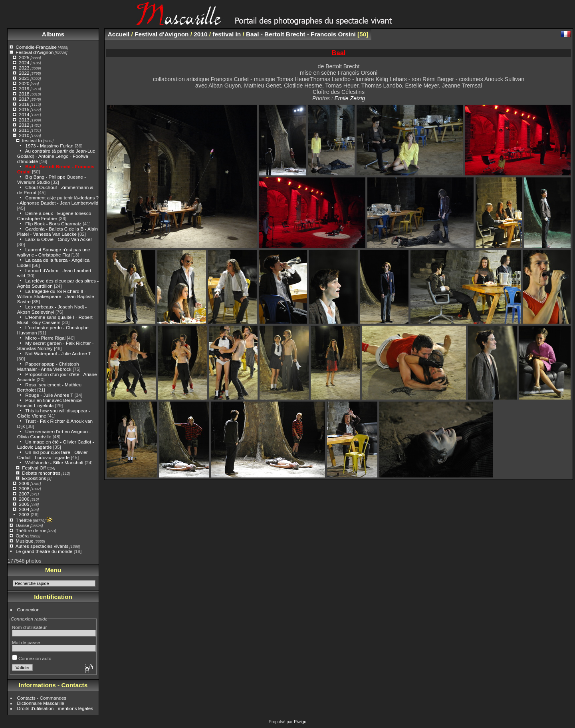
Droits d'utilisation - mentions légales (55, 708)
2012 (24, 125)
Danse (22, 525)
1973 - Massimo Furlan (49, 146)
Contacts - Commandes (42, 698)
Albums (53, 34)
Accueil (119, 34)
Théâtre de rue (31, 530)
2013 (24, 120)
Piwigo (300, 722)
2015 (24, 109)
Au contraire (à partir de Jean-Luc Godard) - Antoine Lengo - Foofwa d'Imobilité (56, 156)
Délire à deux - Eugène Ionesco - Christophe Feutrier (56, 216)
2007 (24, 494)
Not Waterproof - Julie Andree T (58, 353)
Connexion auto (32, 658)
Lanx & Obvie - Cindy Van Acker (58, 239)
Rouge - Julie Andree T (49, 395)
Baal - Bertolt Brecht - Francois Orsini (301, 34)
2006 (24, 499)
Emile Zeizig (350, 98)
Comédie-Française (36, 47)
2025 (24, 57)
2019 (24, 89)
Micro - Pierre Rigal (45, 338)
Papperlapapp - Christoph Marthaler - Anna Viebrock (48, 366)
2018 (24, 94)
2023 (24, 68)
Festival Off (34, 468)
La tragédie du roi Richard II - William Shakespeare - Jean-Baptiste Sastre (56, 296)
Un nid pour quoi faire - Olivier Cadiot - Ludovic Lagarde (53, 455)
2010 (24, 135)
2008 (24, 488)
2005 (24, 504)
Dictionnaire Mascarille (41, 703)
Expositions (34, 478)
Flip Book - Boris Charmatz (53, 224)
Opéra (22, 536)
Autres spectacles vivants (42, 546)
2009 (24, 483)
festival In (32, 140)
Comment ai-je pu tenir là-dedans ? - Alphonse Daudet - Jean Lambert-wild (58, 200)
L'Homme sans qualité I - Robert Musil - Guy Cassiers (55, 320)
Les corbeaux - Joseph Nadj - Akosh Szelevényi (52, 309)
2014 (24, 114)
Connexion (28, 610)
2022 (24, 73)
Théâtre (24, 520)
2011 (24, 130)
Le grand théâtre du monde (44, 551)
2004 (24, 509)
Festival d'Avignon (35, 52)
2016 (24, 104)
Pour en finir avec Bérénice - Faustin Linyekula (51, 403)
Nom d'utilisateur (29, 627)
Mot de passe (26, 642)
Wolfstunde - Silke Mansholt (54, 462)
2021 (24, 78)
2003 (24, 514)
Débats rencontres (41, 473)
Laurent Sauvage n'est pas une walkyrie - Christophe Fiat (54, 252)
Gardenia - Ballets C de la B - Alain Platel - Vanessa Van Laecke (57, 231)
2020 (24, 83)
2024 (24, 63)
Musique (24, 541)
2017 (24, 99)
